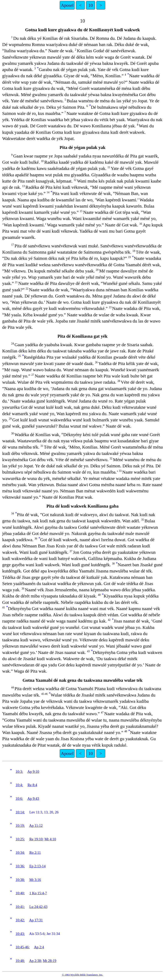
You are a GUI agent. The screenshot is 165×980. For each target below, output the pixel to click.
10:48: (20, 961)
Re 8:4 (32, 785)
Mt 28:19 (50, 961)
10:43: (20, 934)
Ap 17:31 (36, 920)
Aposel (67, 5)
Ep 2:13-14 (37, 866)
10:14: (20, 812)
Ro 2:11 (35, 853)
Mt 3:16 (35, 880)
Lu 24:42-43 (38, 907)
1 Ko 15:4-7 (38, 893)
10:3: (19, 772)
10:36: (20, 866)
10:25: (20, 839)
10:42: (20, 920)
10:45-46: (23, 947)
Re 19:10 (36, 839)
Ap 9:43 (33, 799)
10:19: (20, 826)
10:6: (19, 799)
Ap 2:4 (39, 947)
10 (91, 5)
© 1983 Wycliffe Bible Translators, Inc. (82, 975)
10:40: (20, 893)
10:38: (20, 880)
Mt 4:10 (50, 839)
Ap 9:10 (33, 772)
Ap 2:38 (35, 961)
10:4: (19, 785)
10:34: (20, 853)
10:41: (20, 907)
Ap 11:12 (36, 826)
